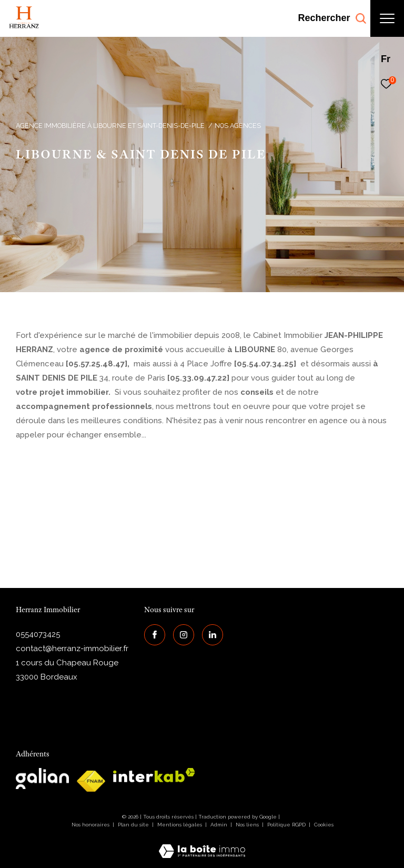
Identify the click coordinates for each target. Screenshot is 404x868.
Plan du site (134, 825)
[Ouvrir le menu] (387, 18)
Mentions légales (180, 825)
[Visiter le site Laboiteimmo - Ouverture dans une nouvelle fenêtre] (202, 844)
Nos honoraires (90, 825)
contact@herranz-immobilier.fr (72, 648)
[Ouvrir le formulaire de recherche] (332, 18)
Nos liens (248, 825)
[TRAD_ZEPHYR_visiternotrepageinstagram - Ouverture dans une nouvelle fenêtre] (184, 635)
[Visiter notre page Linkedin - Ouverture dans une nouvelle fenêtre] (213, 635)
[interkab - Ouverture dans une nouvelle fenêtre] (154, 775)
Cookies (324, 825)
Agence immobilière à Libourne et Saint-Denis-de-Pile (110, 126)
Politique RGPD (286, 825)
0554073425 (38, 634)
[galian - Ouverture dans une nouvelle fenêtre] (42, 779)
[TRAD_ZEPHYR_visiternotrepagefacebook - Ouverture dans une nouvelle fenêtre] (155, 635)
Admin (220, 825)
